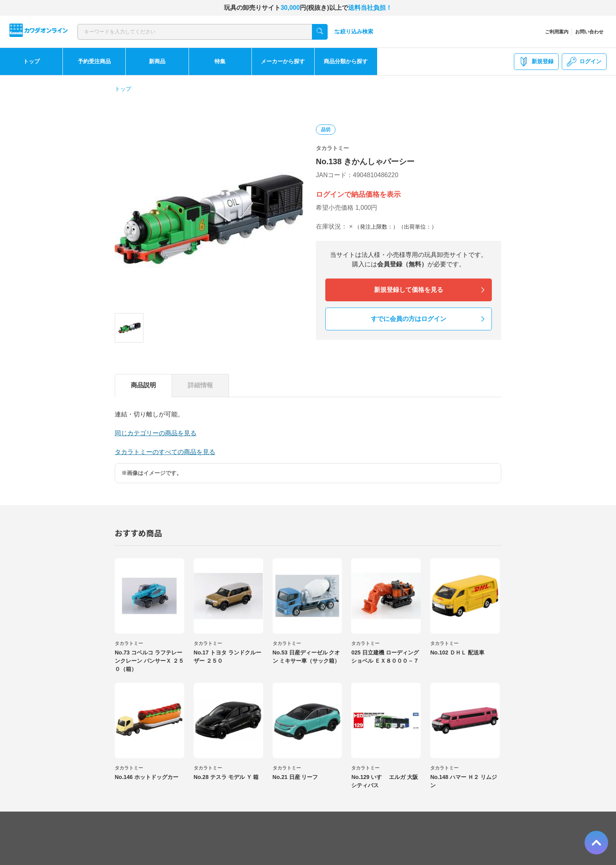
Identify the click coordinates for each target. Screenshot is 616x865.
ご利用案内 (557, 32)
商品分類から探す (346, 61)
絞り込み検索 (354, 32)
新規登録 (536, 62)
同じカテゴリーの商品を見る (156, 433)
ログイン (584, 62)
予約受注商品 (94, 61)
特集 (220, 61)
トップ (31, 61)
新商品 (157, 61)
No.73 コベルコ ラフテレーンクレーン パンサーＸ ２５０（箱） (149, 661)
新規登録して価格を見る (409, 290)
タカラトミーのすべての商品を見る (165, 452)
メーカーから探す (283, 61)
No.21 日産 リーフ (295, 777)
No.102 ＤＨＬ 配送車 (457, 652)
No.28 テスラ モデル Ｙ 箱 (226, 777)
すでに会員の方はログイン (409, 319)
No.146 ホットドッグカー (147, 777)
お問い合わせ (589, 32)
